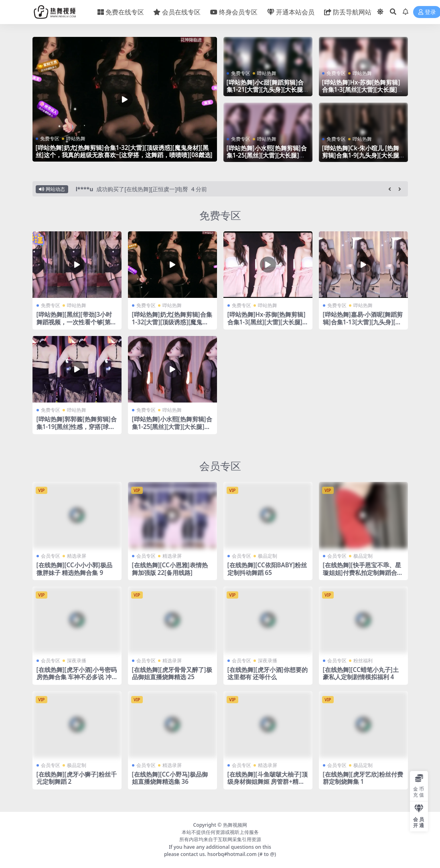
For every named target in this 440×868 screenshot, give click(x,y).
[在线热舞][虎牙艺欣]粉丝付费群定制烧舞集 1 (363, 778)
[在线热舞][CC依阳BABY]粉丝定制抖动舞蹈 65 (267, 569)
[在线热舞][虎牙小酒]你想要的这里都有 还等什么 (268, 673)
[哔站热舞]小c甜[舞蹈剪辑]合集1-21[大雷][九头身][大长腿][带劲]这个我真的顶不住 (266, 89)
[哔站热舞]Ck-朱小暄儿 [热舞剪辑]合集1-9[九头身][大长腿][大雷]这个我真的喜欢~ (362, 155)
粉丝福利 (363, 661)
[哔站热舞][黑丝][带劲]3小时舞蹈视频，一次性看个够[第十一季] (77, 322)
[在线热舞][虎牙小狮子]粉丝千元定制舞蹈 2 (77, 778)
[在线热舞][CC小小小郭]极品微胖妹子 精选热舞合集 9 (74, 569)
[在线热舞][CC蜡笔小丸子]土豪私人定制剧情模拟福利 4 (361, 673)
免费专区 (50, 139)
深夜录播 (77, 661)
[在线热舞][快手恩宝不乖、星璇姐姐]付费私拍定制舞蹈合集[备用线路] (363, 572)
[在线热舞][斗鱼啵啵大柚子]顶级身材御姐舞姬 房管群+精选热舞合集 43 (268, 781)
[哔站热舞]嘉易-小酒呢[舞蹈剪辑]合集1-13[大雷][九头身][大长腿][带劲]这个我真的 (363, 322)
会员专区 (220, 466)
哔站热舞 (76, 139)
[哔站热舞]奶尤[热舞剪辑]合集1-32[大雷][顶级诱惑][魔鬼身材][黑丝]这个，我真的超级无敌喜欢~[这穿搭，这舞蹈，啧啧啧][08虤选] (124, 151)
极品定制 (268, 556)
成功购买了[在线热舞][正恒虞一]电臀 (142, 189)
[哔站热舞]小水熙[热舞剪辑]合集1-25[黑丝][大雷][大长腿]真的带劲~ (267, 155)
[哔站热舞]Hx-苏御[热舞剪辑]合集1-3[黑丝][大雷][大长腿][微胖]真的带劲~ (361, 89)
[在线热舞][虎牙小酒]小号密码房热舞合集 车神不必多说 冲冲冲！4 (77, 677)
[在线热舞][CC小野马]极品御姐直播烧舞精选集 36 (170, 778)
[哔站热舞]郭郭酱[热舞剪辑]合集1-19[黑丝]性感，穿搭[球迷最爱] (77, 426)
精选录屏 (77, 556)
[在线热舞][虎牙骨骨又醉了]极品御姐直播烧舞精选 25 (172, 673)
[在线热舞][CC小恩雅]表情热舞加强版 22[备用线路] (170, 569)
